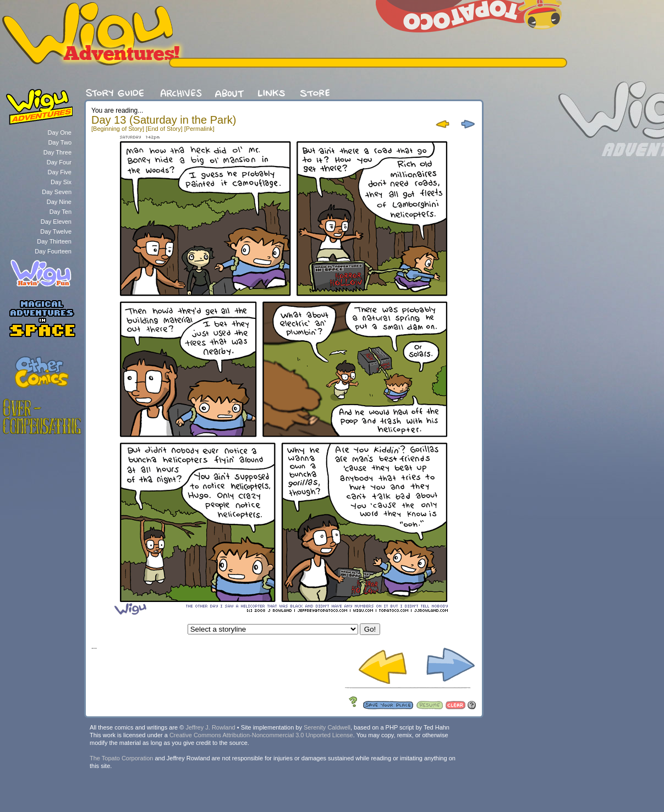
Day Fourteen (53, 251)
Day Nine (59, 202)
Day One (60, 132)
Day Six (61, 182)
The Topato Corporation (121, 758)
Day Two (60, 142)
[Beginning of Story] (118, 129)
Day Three (57, 152)
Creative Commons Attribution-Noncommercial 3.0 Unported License (261, 735)
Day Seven (57, 192)
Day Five (60, 172)
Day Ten (61, 212)
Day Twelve (56, 231)
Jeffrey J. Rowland (210, 727)
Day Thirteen (54, 241)
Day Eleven (56, 222)
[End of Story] (164, 129)
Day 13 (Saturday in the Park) (164, 120)
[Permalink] (199, 129)
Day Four (59, 162)
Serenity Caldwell (327, 727)
